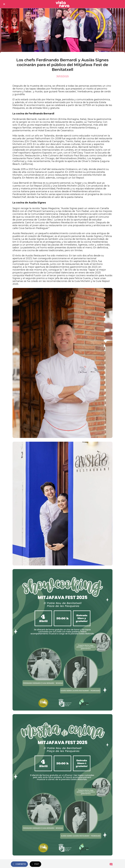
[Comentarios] (111, 864)
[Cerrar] (4, 4)
